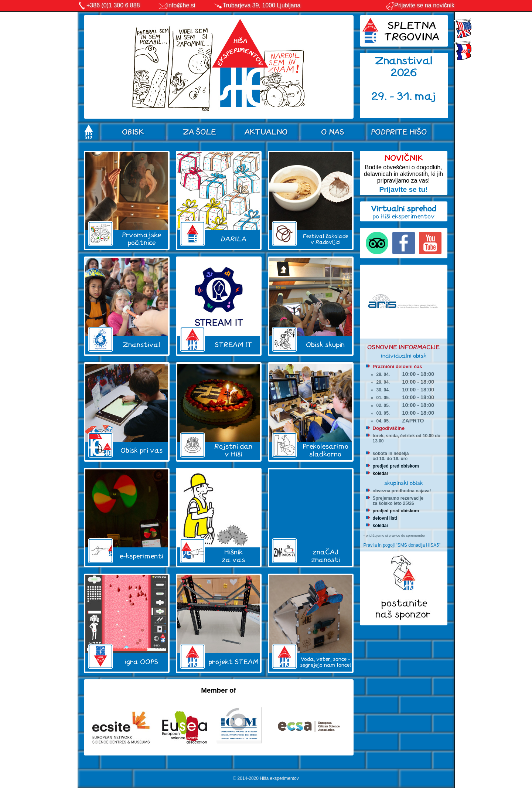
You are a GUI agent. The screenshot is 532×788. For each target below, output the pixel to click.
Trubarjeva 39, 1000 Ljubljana (261, 5)
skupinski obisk (404, 483)
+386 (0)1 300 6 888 (113, 5)
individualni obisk (404, 356)
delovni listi (385, 518)
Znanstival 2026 (404, 67)
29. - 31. (393, 96)
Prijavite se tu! (403, 189)
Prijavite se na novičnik (420, 5)
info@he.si (181, 5)
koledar (381, 473)
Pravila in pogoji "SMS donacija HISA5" (402, 545)
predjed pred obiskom (396, 466)
